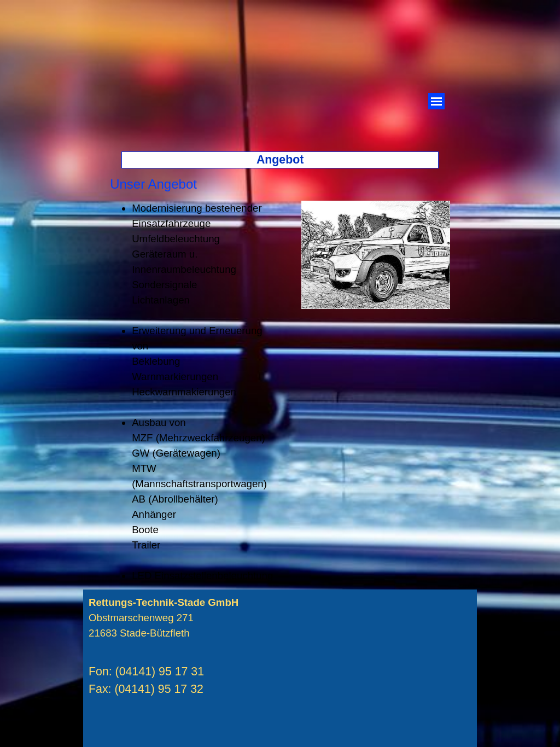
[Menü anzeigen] (436, 101)
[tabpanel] (289, 184)
